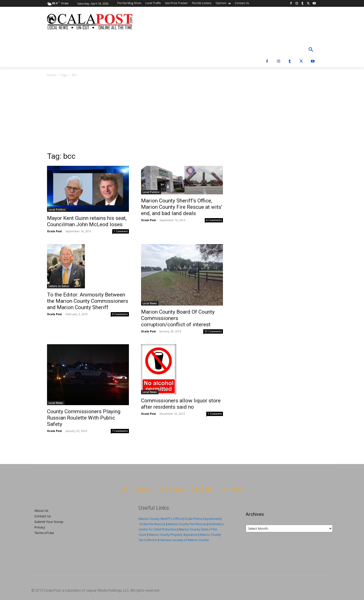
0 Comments (120, 314)
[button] (311, 50)
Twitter (237, 489)
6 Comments (214, 220)
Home (51, 75)
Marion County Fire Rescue (187, 524)
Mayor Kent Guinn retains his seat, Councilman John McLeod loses (87, 221)
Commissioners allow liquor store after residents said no (181, 404)
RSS (209, 489)
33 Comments (213, 331)
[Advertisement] (182, 116)
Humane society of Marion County (184, 540)
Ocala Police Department (202, 519)
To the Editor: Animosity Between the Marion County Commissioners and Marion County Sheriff (88, 301)
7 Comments (120, 431)
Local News (150, 303)
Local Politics (57, 210)
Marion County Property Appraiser (173, 535)
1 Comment (121, 231)
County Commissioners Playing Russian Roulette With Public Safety (84, 418)
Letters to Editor (59, 286)
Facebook (142, 489)
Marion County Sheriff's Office (160, 519)
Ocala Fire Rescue (152, 524)
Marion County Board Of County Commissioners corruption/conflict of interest (178, 318)
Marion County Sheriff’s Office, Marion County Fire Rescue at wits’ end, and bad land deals (182, 207)
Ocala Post (54, 231)
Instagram (178, 489)
